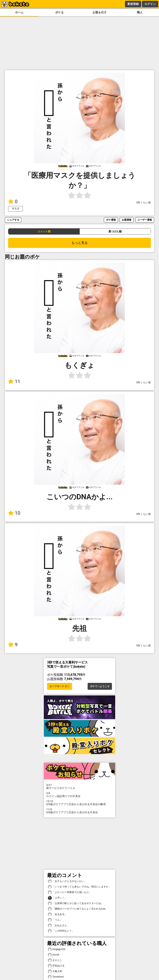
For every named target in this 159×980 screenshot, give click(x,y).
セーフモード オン (60, 686)
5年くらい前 (144, 202)
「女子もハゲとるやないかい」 (67, 881)
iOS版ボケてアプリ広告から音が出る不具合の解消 (79, 803)
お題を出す (100, 12)
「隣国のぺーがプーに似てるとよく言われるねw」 (78, 909)
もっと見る (79, 243)
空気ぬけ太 (56, 966)
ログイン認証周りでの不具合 (79, 795)
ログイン (150, 4)
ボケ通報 (111, 220)
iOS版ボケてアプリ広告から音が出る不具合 (79, 811)
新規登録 (133, 4)
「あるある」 (57, 914)
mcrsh (54, 955)
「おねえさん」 (59, 925)
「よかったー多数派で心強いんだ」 (70, 892)
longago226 (57, 949)
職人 (140, 12)
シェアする (13, 220)
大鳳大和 (55, 971)
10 (14, 513)
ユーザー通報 (145, 220)
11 (14, 382)
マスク (16, 209)
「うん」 (55, 920)
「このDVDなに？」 (61, 931)
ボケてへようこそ (100, 686)
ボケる (59, 12)
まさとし (55, 960)
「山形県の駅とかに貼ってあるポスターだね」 (76, 903)
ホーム (19, 12)
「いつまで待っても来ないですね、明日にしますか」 (79, 887)
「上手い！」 (57, 898)
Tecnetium (56, 977)
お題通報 (127, 220)
